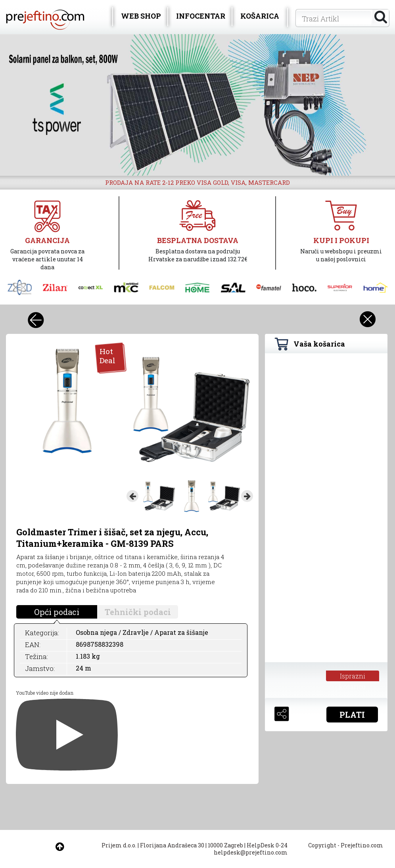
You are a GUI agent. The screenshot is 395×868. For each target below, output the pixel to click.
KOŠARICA (260, 16)
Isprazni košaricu (352, 676)
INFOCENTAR (201, 16)
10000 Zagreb (225, 845)
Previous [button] (132, 496)
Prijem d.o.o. (119, 845)
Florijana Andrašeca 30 (172, 845)
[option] (197, 105)
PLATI (352, 715)
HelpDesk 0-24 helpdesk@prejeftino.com (251, 849)
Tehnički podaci (138, 612)
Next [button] (247, 496)
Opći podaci (57, 612)
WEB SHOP (141, 16)
